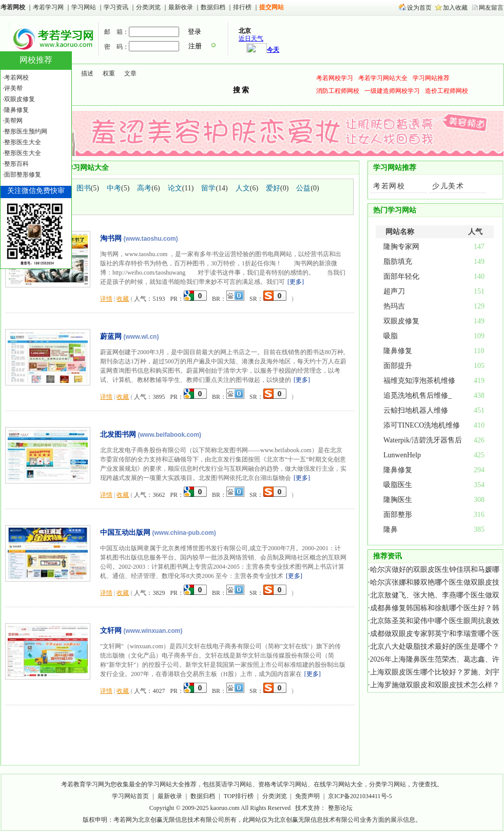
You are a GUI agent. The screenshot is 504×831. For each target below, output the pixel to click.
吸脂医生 (398, 485)
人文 (243, 188)
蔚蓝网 (111, 336)
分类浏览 (148, 7)
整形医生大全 (23, 142)
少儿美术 (448, 186)
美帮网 (13, 121)
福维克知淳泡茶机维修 (419, 381)
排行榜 (242, 7)
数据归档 (214, 7)
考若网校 (13, 7)
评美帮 (13, 88)
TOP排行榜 (239, 796)
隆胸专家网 (401, 247)
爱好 (273, 188)
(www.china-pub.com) (184, 533)
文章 (130, 73)
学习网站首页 (130, 796)
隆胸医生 (398, 500)
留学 (208, 188)
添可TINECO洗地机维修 (422, 425)
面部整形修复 (23, 175)
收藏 (123, 299)
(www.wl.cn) (141, 337)
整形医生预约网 (26, 131)
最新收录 (181, 7)
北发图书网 (118, 434)
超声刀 (394, 291)
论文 (175, 188)
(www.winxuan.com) (153, 631)
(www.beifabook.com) (170, 435)
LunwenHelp (402, 455)
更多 (296, 282)
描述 (87, 73)
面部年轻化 (401, 276)
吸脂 (391, 336)
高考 (144, 188)
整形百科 (16, 164)
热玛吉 (394, 306)
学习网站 (84, 7)
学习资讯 (117, 7)
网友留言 (491, 8)
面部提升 (398, 366)
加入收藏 (455, 8)
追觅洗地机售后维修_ (418, 395)
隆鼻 (391, 529)
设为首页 (419, 8)
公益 (303, 188)
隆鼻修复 (398, 351)
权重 (109, 73)
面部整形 (398, 515)
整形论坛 (340, 808)
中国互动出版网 (125, 532)
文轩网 (111, 630)
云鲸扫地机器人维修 (416, 410)
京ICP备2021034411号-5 (360, 796)
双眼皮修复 (401, 321)
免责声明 (307, 796)
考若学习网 (48, 7)
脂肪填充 (398, 262)
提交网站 (272, 7)
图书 (84, 188)
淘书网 (111, 238)
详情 (106, 299)
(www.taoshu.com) (151, 239)
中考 (114, 188)
